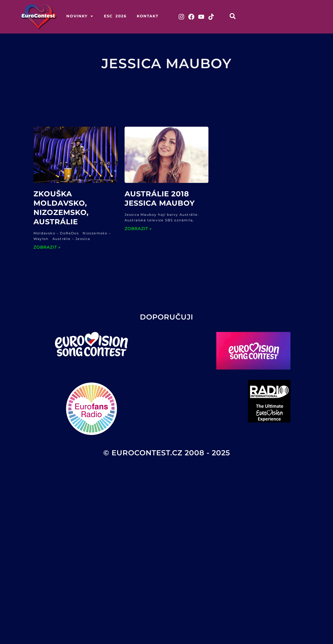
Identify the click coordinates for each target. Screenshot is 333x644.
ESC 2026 (115, 16)
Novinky (80, 16)
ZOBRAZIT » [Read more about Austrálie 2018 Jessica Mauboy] (138, 229)
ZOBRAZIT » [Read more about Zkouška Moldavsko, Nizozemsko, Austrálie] (47, 247)
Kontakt (147, 16)
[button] (233, 16)
